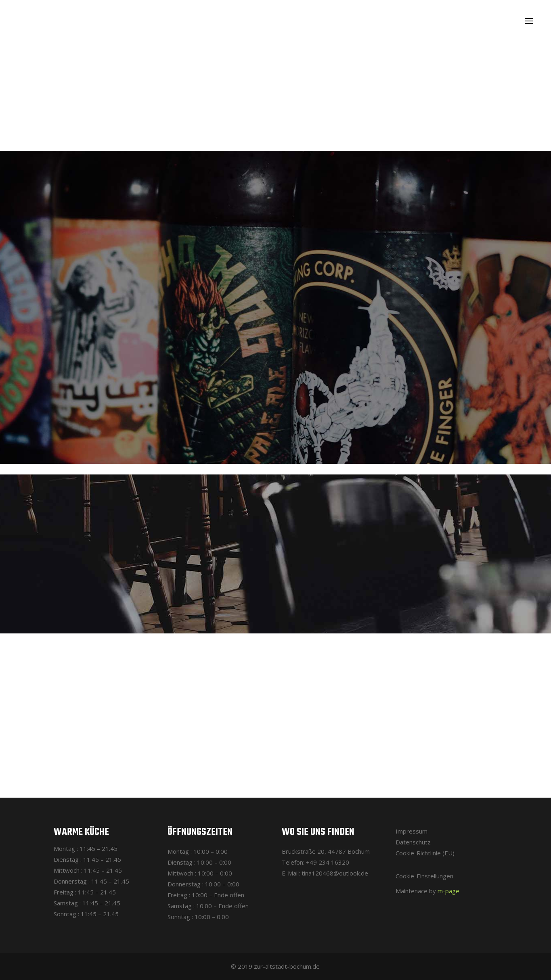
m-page (448, 891)
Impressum (412, 831)
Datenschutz (413, 842)
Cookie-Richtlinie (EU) (425, 853)
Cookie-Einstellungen (424, 876)
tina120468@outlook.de (335, 873)
